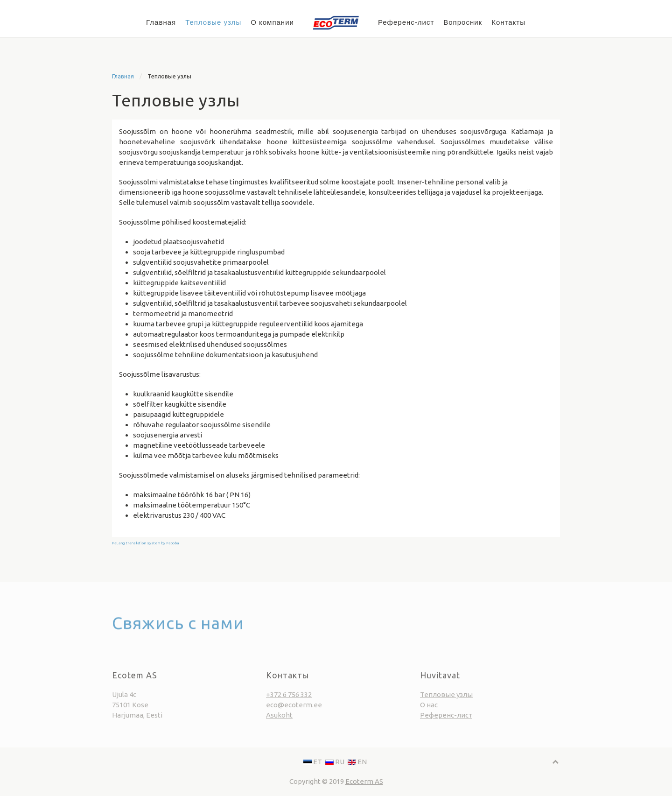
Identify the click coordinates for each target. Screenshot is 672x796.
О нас (429, 714)
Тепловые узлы (213, 22)
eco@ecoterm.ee (294, 714)
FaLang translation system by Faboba (145, 543)
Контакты (508, 22)
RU (336, 762)
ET (313, 762)
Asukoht (279, 724)
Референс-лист (406, 22)
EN (357, 762)
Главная (161, 22)
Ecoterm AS (364, 781)
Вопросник (463, 22)
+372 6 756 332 (289, 704)
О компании (272, 22)
